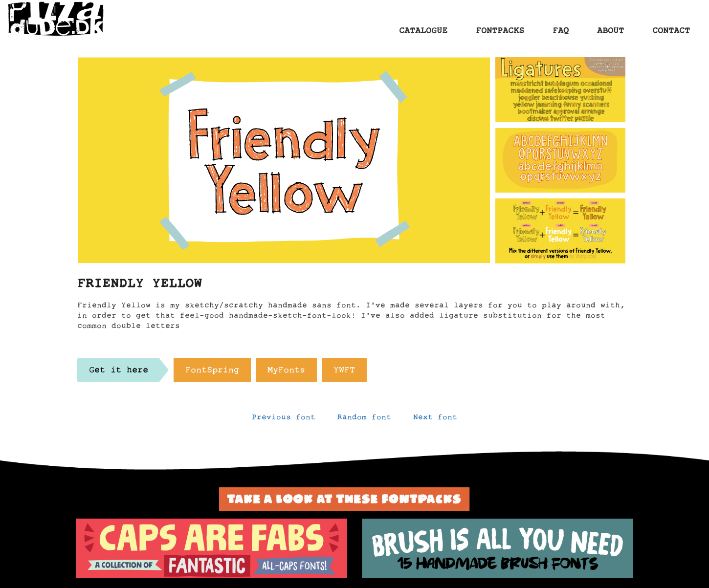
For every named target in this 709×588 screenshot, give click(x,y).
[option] (211, 548)
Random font (364, 419)
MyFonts (286, 372)
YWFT (344, 372)
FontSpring (212, 372)
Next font (435, 419)
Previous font (284, 419)
